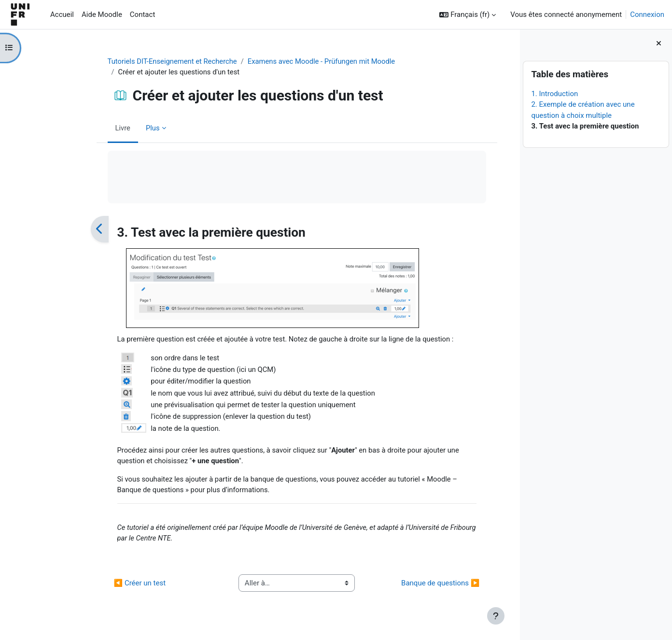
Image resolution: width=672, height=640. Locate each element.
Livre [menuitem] (94, 128)
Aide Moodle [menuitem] (102, 14)
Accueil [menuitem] (62, 14)
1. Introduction (554, 94)
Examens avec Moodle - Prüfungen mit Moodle (295, 61)
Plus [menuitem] (124, 128)
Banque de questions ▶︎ (411, 587)
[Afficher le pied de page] (496, 616)
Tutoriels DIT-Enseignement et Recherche (144, 61)
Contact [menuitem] (142, 14)
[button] (468, 15)
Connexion (647, 14)
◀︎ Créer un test (111, 587)
